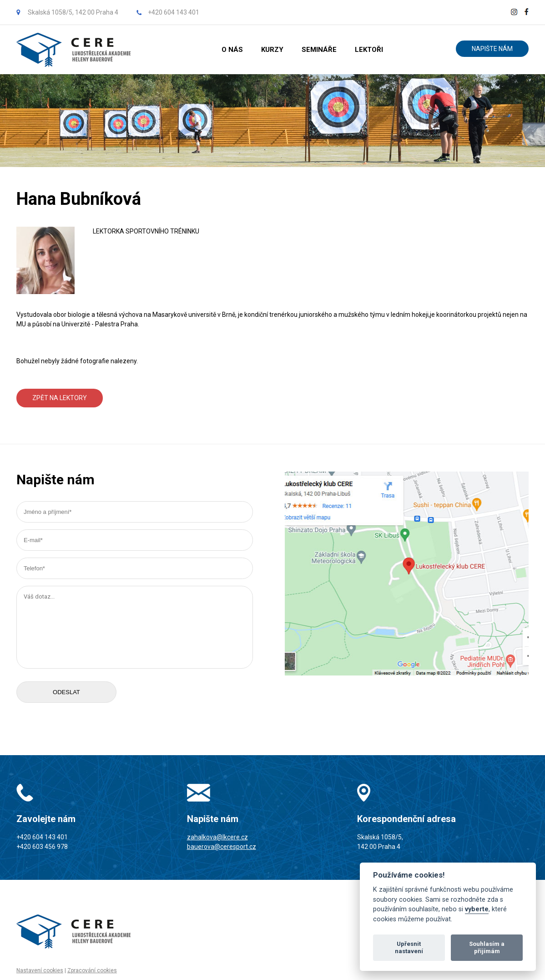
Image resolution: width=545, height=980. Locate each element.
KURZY (272, 50)
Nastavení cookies (40, 970)
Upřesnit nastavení (409, 947)
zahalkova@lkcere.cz (217, 837)
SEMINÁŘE (319, 50)
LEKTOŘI (369, 50)
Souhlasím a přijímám (487, 947)
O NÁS (232, 50)
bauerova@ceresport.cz (222, 847)
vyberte (477, 909)
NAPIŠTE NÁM (492, 49)
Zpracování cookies (92, 970)
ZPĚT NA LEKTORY (60, 398)
